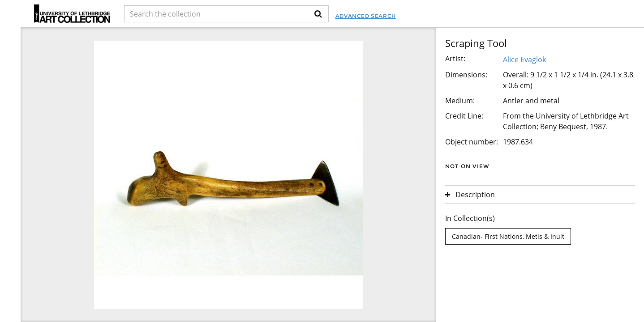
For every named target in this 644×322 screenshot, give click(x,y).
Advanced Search (366, 16)
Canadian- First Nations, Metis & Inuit (508, 236)
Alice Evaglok (524, 59)
